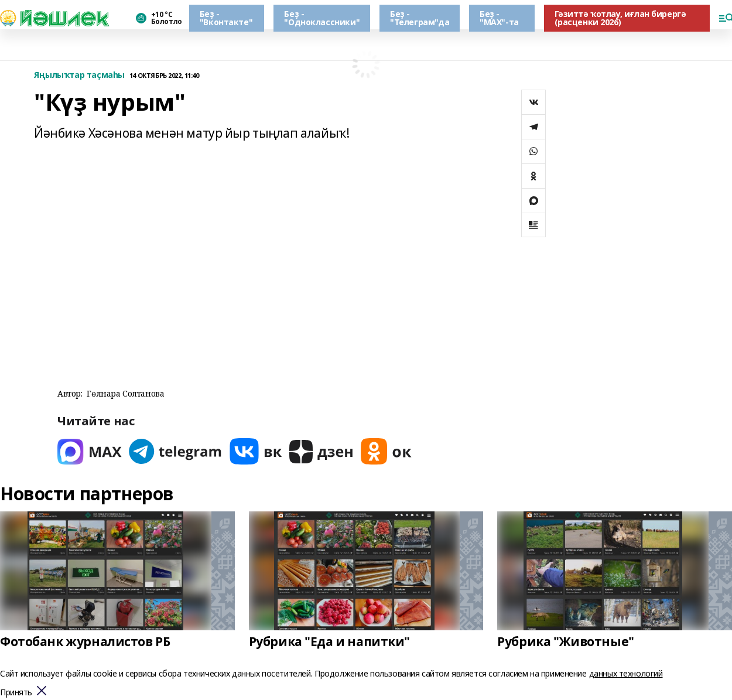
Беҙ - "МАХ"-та (499, 18)
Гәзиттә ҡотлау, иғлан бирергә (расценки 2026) (620, 18)
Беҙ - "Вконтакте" (226, 18)
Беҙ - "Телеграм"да (420, 18)
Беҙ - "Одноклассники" (322, 18)
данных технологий (626, 673)
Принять (16, 693)
